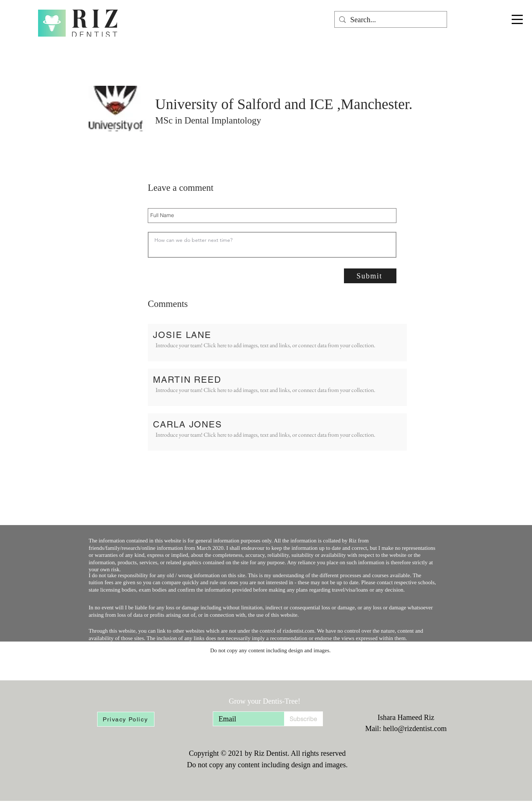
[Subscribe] (303, 719)
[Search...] (391, 20)
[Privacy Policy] (126, 719)
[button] (517, 19)
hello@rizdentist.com (415, 728)
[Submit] (370, 276)
